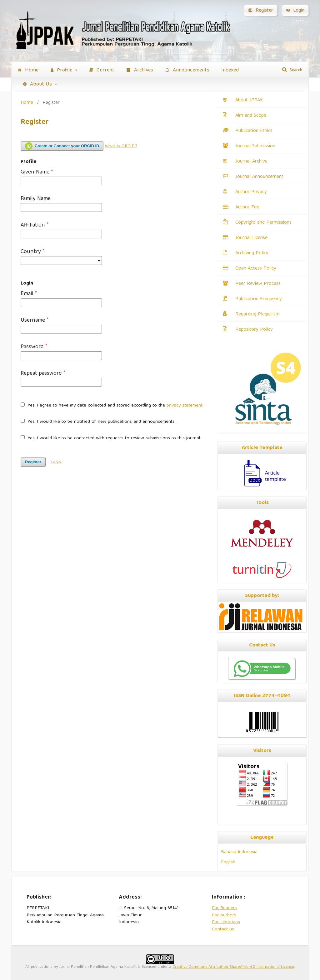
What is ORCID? (121, 146)
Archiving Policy (252, 253)
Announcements (187, 70)
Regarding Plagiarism (257, 314)
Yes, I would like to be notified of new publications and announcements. (98, 422)
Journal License (251, 238)
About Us (38, 84)
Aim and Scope (251, 116)
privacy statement (185, 406)
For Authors (224, 915)
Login (295, 11)
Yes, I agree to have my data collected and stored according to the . (112, 406)
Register (261, 11)
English (228, 862)
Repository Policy (254, 330)
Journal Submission (255, 146)
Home (28, 70)
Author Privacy (251, 192)
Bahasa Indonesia (239, 852)
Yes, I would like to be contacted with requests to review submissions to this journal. (111, 439)
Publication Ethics (254, 131)
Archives (140, 70)
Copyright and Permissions (263, 223)
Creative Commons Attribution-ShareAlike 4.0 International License (233, 967)
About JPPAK (249, 100)
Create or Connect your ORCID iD (62, 146)
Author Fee (247, 207)
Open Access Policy (256, 269)
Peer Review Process (258, 284)
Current (102, 70)
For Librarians (226, 922)
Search (295, 70)
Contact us (223, 929)
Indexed (230, 70)
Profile (62, 70)
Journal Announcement (259, 177)
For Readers (224, 908)
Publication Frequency (259, 299)
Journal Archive (251, 162)
